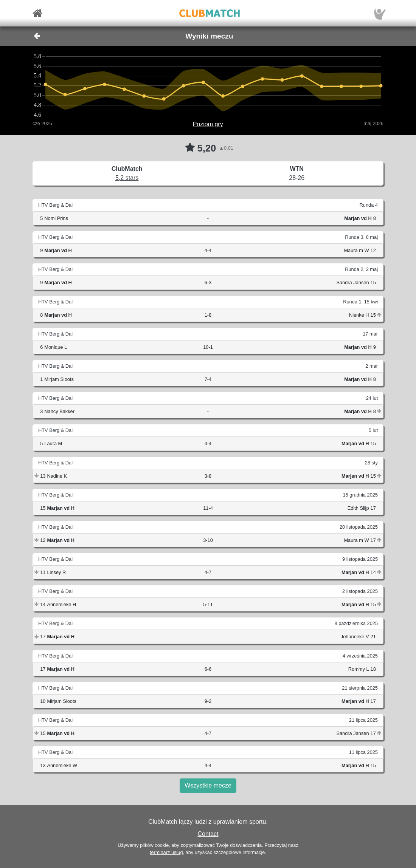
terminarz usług (166, 852)
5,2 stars (127, 178)
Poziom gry (208, 124)
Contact (208, 834)
